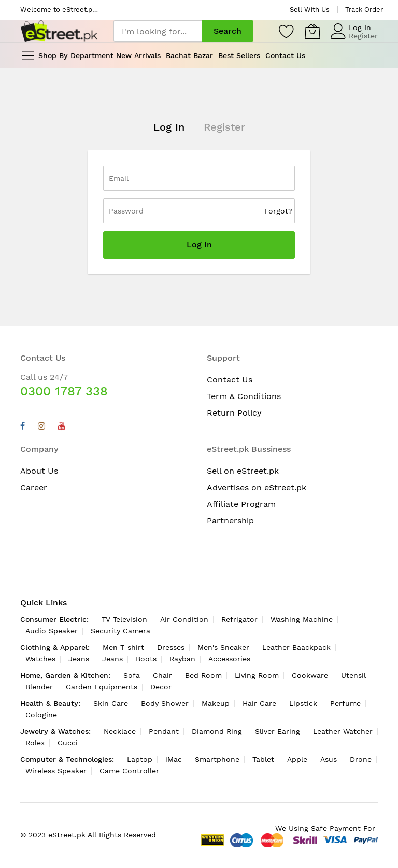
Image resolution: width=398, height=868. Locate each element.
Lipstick (303, 703)
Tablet (263, 759)
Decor (161, 687)
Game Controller (129, 771)
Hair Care (259, 703)
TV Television (124, 619)
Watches (40, 659)
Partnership (230, 521)
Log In (360, 27)
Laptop (140, 759)
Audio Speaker (52, 631)
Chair (162, 675)
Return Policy (234, 413)
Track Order (364, 10)
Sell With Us (310, 10)
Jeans (79, 659)
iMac (174, 759)
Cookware (310, 675)
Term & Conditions (244, 396)
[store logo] (59, 31)
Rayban (182, 659)
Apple (297, 759)
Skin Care (111, 703)
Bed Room (203, 675)
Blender (39, 687)
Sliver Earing (278, 731)
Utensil (353, 675)
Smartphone (217, 759)
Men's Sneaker (223, 647)
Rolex (35, 743)
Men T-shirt (123, 647)
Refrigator (239, 619)
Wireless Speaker (56, 771)
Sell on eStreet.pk (243, 471)
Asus (329, 759)
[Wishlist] (287, 31)
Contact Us (230, 380)
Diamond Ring (217, 731)
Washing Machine (302, 619)
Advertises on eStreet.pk (257, 487)
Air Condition (184, 619)
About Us (39, 471)
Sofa (132, 675)
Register (363, 36)
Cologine (41, 715)
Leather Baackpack (296, 647)
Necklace (120, 731)
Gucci (68, 743)
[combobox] (158, 31)
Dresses (171, 647)
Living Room (257, 675)
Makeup (216, 703)
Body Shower (165, 703)
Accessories (229, 659)
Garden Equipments (102, 687)
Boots (146, 659)
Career (34, 487)
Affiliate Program (241, 504)
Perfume (345, 703)
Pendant (164, 731)
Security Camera (120, 631)
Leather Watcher (343, 731)
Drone (361, 759)
